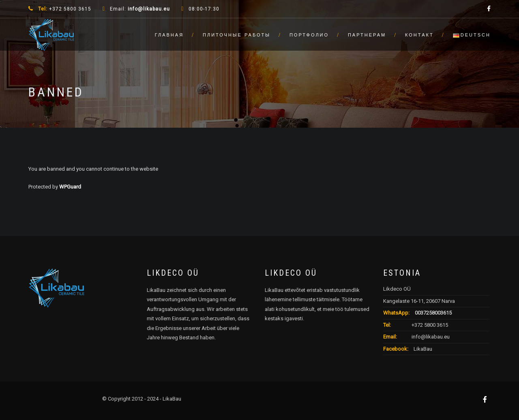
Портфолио (309, 35)
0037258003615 (433, 313)
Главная (169, 35)
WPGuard (70, 187)
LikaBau (422, 349)
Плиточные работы (237, 35)
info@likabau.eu (149, 9)
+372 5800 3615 (430, 325)
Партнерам (367, 35)
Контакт (419, 35)
